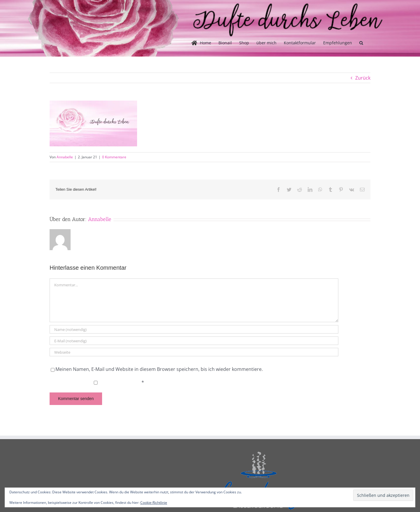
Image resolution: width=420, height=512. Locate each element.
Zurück (363, 78)
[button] (361, 43)
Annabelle (65, 157)
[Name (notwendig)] (194, 329)
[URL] (194, 352)
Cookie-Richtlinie (154, 503)
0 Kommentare (114, 157)
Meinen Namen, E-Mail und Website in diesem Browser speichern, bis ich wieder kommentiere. (159, 369)
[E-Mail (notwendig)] (194, 341)
